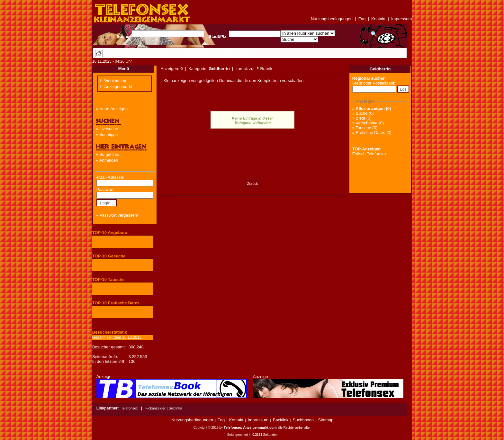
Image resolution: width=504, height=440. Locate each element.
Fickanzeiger (155, 408)
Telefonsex (129, 408)
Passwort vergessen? (119, 215)
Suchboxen (303, 420)
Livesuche (109, 129)
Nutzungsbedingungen (332, 19)
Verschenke (367, 123)
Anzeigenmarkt (118, 87)
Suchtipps (108, 135)
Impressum (401, 19)
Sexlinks (175, 408)
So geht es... (111, 154)
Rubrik (266, 69)
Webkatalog (115, 81)
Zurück (253, 184)
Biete (361, 118)
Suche (362, 113)
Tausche (363, 128)
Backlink (281, 420)
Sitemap (326, 420)
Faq (362, 19)
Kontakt (378, 19)
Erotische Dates (371, 133)
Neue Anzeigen (113, 109)
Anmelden (109, 160)
